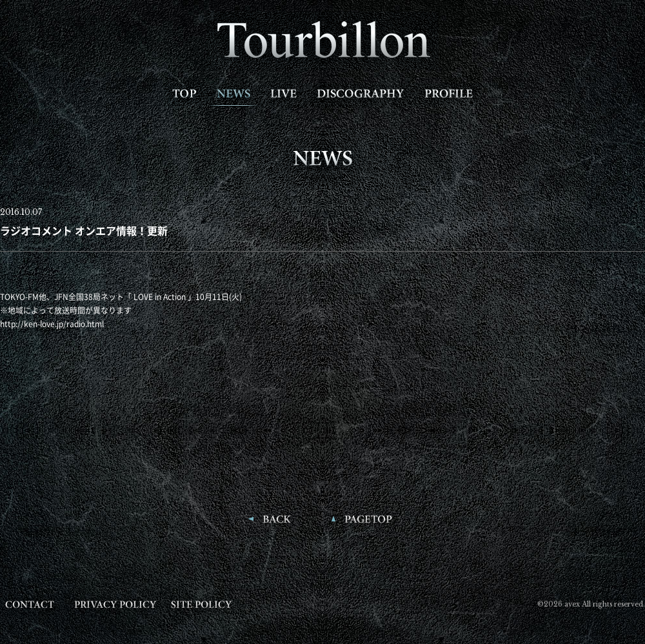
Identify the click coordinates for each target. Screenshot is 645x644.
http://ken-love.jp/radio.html (52, 324)
